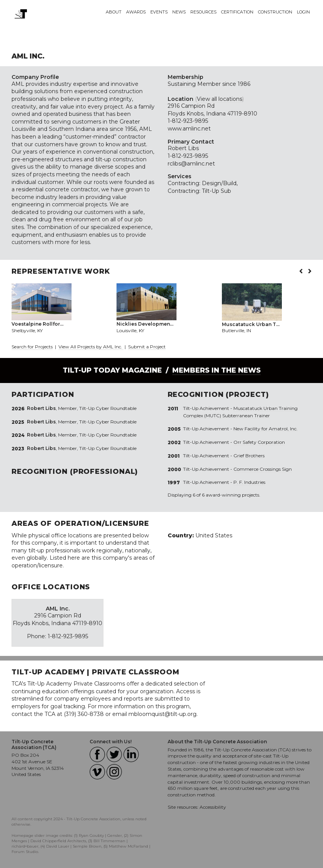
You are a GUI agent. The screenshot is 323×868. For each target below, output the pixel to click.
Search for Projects (32, 347)
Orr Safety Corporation (259, 442)
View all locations (220, 99)
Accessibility (213, 807)
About (114, 12)
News (179, 12)
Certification (237, 12)
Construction (275, 12)
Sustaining (182, 84)
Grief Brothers (249, 456)
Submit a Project (147, 347)
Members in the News (216, 370)
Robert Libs (183, 148)
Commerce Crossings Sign (263, 469)
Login (303, 12)
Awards (136, 12)
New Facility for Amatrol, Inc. (266, 429)
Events (159, 12)
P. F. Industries (249, 482)
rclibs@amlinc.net (191, 164)
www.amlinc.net (189, 129)
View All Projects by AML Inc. (91, 347)
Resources (203, 12)
